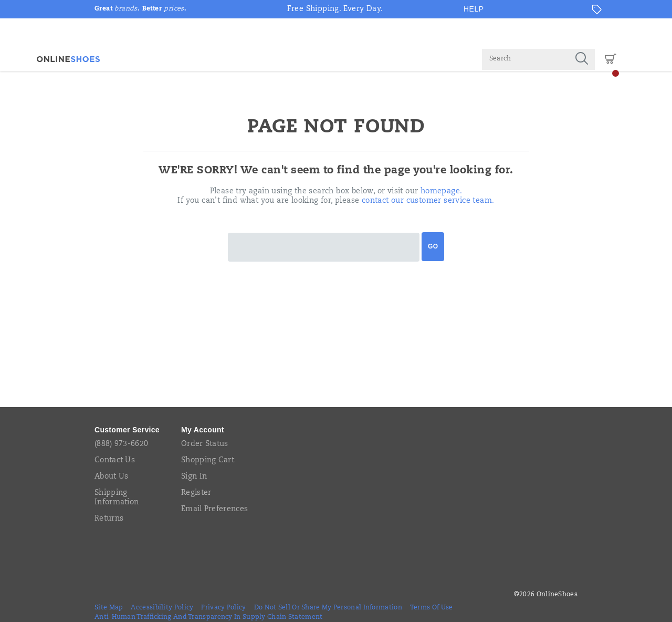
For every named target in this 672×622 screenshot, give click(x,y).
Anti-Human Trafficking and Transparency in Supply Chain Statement (209, 617)
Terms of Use (432, 608)
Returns (109, 519)
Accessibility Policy (162, 608)
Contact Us (115, 461)
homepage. (442, 192)
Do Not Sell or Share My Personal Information (328, 608)
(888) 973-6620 (121, 444)
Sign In (194, 477)
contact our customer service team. (428, 201)
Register (196, 493)
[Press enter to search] (582, 59)
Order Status (205, 444)
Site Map (109, 608)
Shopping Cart (208, 461)
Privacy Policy (223, 608)
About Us (111, 477)
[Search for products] (525, 59)
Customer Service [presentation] (127, 430)
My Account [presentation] (203, 430)
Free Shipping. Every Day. (335, 9)
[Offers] (597, 9)
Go (433, 246)
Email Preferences (214, 510)
